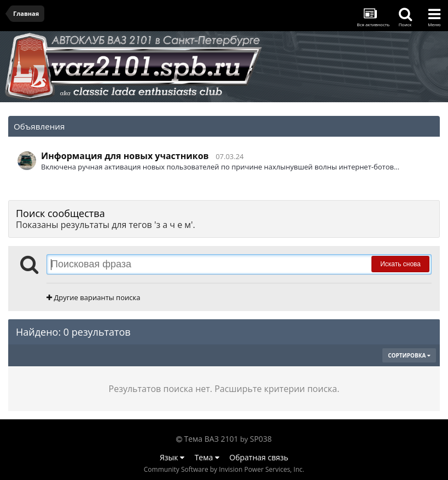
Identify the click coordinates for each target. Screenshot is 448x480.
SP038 (261, 439)
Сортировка (409, 355)
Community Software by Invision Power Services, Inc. (224, 469)
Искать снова (400, 264)
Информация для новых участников (125, 156)
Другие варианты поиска (93, 297)
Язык (172, 457)
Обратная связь (259, 457)
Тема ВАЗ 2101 (211, 439)
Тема (207, 457)
